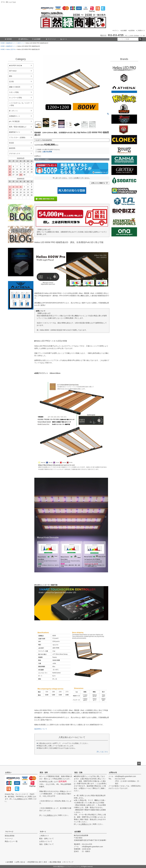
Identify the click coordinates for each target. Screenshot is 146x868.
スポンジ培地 (14, 92)
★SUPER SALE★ (16, 65)
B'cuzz (124, 150)
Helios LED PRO (124, 68)
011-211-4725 (120, 779)
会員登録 (132, 31)
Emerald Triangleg (124, 109)
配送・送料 (44, 772)
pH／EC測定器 (14, 121)
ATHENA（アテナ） (124, 88)
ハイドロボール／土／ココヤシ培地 (19, 104)
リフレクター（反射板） (18, 137)
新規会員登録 (10, 836)
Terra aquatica (124, 201)
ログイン (116, 31)
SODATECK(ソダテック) (124, 181)
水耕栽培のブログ (21, 213)
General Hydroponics (124, 191)
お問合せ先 (113, 772)
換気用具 (12, 148)
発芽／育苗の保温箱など (18, 127)
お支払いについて (46, 841)
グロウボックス (15, 154)
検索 (140, 39)
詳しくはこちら (102, 752)
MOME (8, 39)
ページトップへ (139, 764)
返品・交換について (47, 844)
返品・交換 (78, 772)
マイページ (51, 39)
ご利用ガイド (141, 31)
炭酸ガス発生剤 (15, 87)
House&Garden (124, 129)
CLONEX (124, 140)
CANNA (124, 160)
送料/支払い (24, 39)
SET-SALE (13, 71)
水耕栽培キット (15, 116)
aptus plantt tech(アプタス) (124, 78)
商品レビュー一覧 (11, 841)
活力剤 (11, 82)
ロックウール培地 (15, 98)
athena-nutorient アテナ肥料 (21, 295)
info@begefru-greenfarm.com (125, 776)
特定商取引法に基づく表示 (38, 862)
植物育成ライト (11, 43)
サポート (43, 832)
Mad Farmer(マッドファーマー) (124, 99)
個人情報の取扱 (55, 862)
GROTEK (124, 170)
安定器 (11, 143)
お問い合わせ (20, 862)
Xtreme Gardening (124, 119)
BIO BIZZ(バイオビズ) (124, 211)
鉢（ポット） (14, 111)
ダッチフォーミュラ (124, 222)
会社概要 (124, 31)
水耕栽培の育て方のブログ (21, 234)
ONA (124, 232)
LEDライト (21, 43)
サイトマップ (68, 862)
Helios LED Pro (11, 49)
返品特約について (41, 729)
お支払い (8, 772)
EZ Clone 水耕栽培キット (21, 262)
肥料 (11, 76)
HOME (3, 43)
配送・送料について (47, 839)
